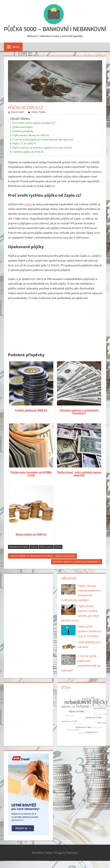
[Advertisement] (55, 327)
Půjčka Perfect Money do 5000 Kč (31, 135)
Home (34, 112)
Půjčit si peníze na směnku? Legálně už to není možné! (42, 148)
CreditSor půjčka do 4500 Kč (28, 152)
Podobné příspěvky (23, 131)
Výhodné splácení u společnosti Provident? (76, 562)
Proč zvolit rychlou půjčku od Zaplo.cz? (34, 123)
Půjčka (42, 112)
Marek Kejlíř (18, 112)
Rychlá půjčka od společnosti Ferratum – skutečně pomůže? (43, 556)
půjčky (28, 204)
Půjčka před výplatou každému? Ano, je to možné (90, 631)
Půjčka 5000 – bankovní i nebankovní (55, 29)
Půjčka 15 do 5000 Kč (24, 143)
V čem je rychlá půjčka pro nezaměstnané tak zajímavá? (43, 139)
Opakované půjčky (23, 127)
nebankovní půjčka (19, 547)
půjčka (34, 547)
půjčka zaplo (46, 547)
